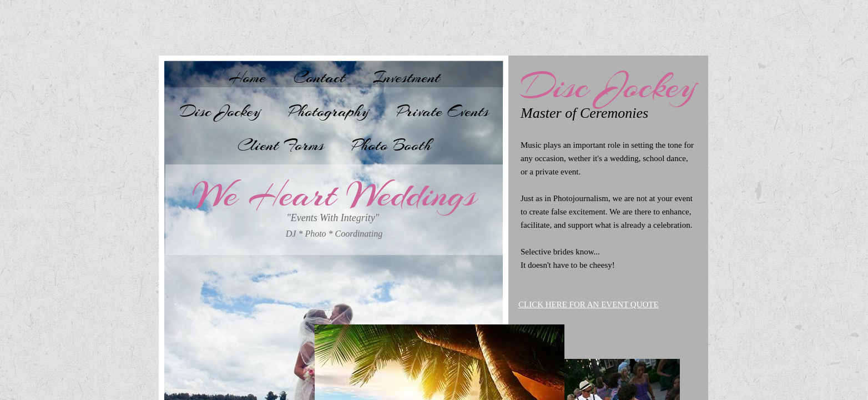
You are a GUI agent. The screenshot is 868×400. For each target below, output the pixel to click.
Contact (319, 77)
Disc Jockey (220, 111)
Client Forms (281, 145)
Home (247, 77)
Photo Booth (392, 145)
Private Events (443, 111)
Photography (329, 111)
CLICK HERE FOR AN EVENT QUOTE (589, 304)
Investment (407, 77)
